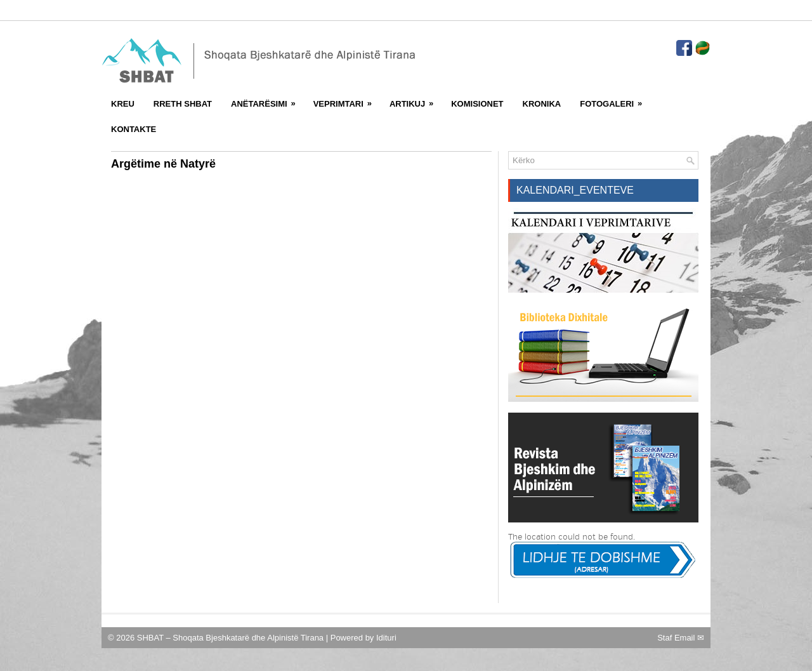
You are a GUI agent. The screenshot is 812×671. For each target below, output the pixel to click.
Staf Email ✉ (681, 638)
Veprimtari (347, 100)
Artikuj (416, 100)
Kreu (123, 104)
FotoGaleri (615, 100)
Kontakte (134, 129)
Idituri (386, 638)
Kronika (542, 104)
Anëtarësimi (267, 100)
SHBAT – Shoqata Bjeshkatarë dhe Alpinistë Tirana (232, 638)
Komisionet (477, 104)
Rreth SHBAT (183, 104)
